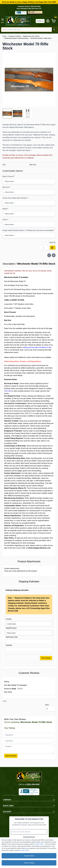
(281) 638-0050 (33, 784)
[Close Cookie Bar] (56, 839)
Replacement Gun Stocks (31, 36)
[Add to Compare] (54, 255)
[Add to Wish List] (49, 255)
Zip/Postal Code (12, 637)
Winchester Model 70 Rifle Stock (41, 38)
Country (9, 619)
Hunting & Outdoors (15, 36)
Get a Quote (46, 658)
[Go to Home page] (20, 21)
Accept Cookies (29, 856)
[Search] (54, 30)
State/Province (11, 628)
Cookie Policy (39, 844)
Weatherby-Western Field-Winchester (17, 38)
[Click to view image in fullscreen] (29, 80)
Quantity (9, 645)
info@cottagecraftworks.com (39, 548)
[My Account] (48, 21)
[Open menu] (3, 21)
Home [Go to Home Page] (4, 36)
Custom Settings (29, 863)
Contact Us (40, 21)
